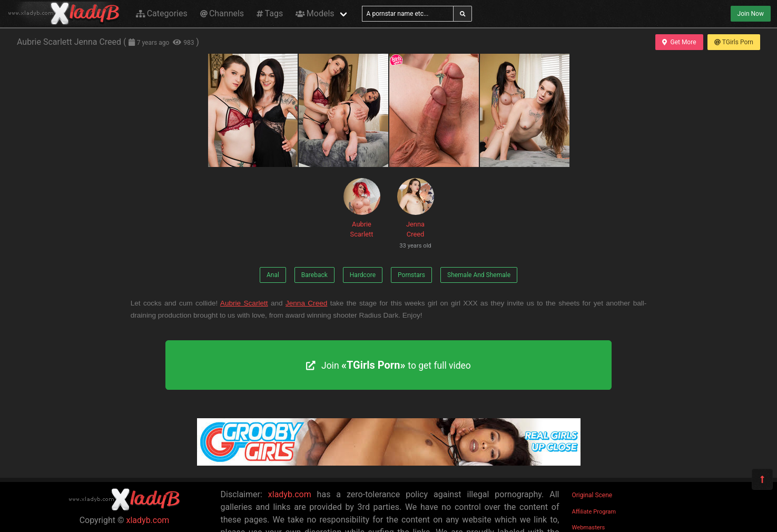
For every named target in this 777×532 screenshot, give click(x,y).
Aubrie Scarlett (362, 208)
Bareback (314, 275)
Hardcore (363, 275)
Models (315, 13)
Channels (222, 13)
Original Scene (592, 495)
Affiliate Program (594, 512)
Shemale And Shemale (479, 275)
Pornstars (411, 275)
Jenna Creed (416, 215)
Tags (270, 13)
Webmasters (589, 528)
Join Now (751, 14)
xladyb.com (148, 520)
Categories (162, 13)
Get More (679, 42)
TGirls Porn (734, 42)
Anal (273, 275)
